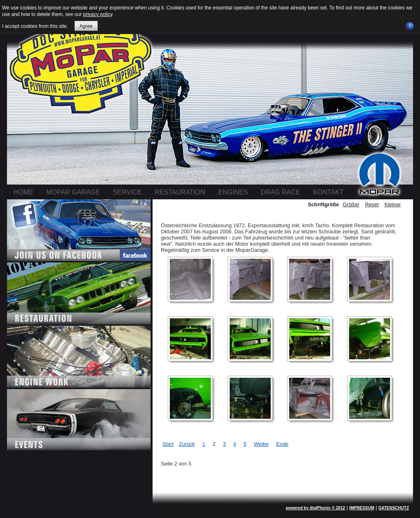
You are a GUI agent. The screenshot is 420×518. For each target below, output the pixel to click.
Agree (86, 26)
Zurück (187, 444)
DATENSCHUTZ (394, 508)
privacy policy (97, 14)
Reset (372, 204)
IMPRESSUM (362, 508)
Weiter (261, 444)
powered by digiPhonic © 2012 (316, 508)
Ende (283, 444)
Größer (351, 204)
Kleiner (393, 204)
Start (168, 444)
